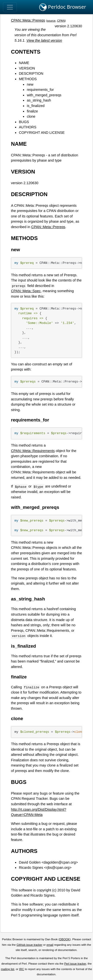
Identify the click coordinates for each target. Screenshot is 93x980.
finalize (32, 111)
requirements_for (40, 90)
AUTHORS (28, 127)
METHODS (28, 79)
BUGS (24, 122)
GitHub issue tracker (30, 945)
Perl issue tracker (75, 964)
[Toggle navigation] (10, 7)
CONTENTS (26, 52)
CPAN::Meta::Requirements (33, 451)
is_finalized (36, 106)
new (30, 84)
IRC (22, 969)
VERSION (27, 68)
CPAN (61, 21)
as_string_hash (39, 100)
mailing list (7, 969)
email (50, 945)
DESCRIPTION (31, 73)
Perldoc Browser (63, 7)
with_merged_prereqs (44, 95)
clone (31, 116)
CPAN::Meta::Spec (26, 291)
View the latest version (44, 40)
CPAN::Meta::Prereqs (28, 20)
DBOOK (65, 939)
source (51, 21)
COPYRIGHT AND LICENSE (42, 133)
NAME (24, 63)
